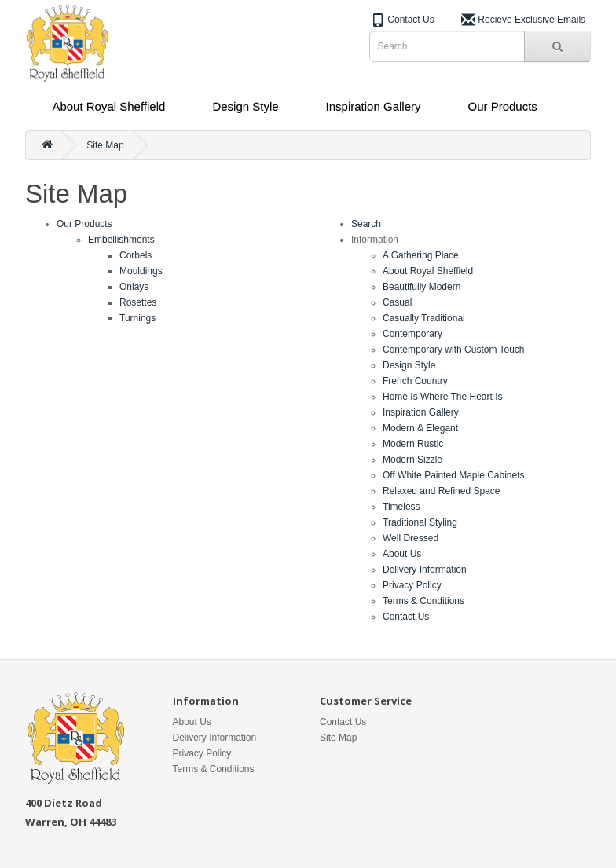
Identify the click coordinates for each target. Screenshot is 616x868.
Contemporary (412, 334)
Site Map (105, 145)
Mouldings (141, 271)
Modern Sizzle (412, 460)
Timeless (401, 507)
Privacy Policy (412, 585)
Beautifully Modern (422, 287)
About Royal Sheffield (108, 106)
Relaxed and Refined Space (441, 491)
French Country (415, 381)
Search (366, 224)
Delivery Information (425, 570)
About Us (402, 554)
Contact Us (406, 617)
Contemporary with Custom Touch (454, 350)
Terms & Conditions (423, 601)
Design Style (245, 106)
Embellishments (121, 240)
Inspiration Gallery (374, 106)
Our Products (502, 106)
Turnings (137, 318)
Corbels (136, 255)
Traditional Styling (420, 522)
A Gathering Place (421, 255)
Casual (397, 302)
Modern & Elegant (420, 428)
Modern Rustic (413, 444)
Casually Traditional (424, 318)
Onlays (134, 287)
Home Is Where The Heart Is (443, 397)
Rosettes (138, 302)
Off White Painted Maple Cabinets (454, 475)
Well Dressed (411, 538)
